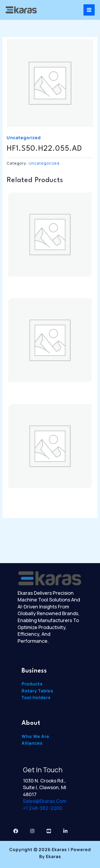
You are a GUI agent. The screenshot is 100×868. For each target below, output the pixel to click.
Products (32, 684)
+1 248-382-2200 (43, 808)
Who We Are (35, 736)
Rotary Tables (37, 691)
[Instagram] (32, 831)
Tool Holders (36, 697)
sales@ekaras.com (45, 801)
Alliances (32, 743)
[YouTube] (49, 831)
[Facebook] (16, 831)
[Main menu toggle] (89, 10)
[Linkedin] (65, 831)
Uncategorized (24, 138)
